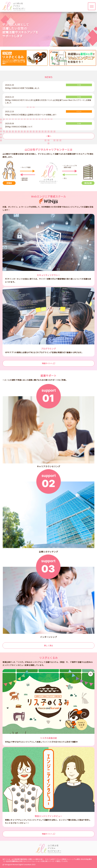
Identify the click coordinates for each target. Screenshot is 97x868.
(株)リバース (49, 861)
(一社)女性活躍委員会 (11, 861)
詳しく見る (48, 646)
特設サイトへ (49, 363)
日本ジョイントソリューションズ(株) (32, 861)
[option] (24, 58)
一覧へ (48, 136)
